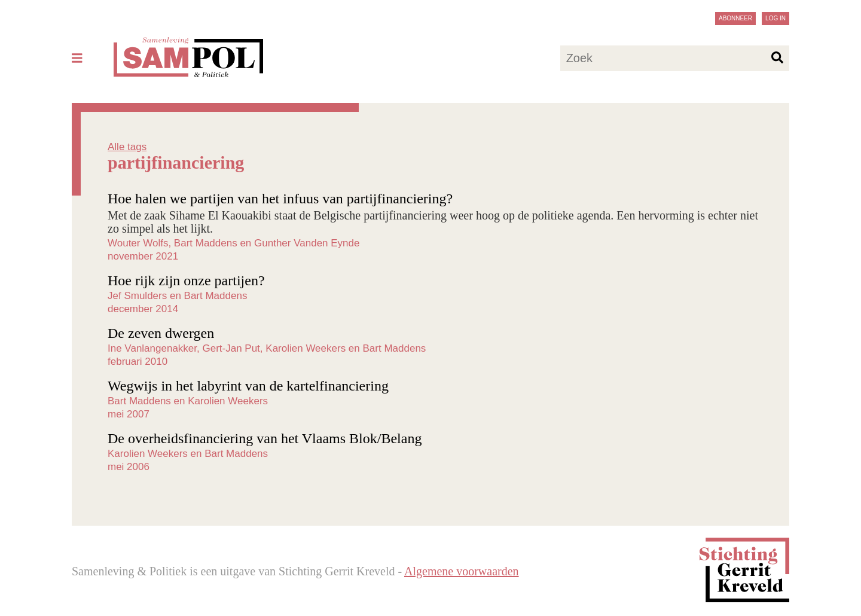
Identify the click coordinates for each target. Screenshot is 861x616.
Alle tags (127, 147)
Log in (775, 18)
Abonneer (735, 18)
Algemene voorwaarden (462, 571)
